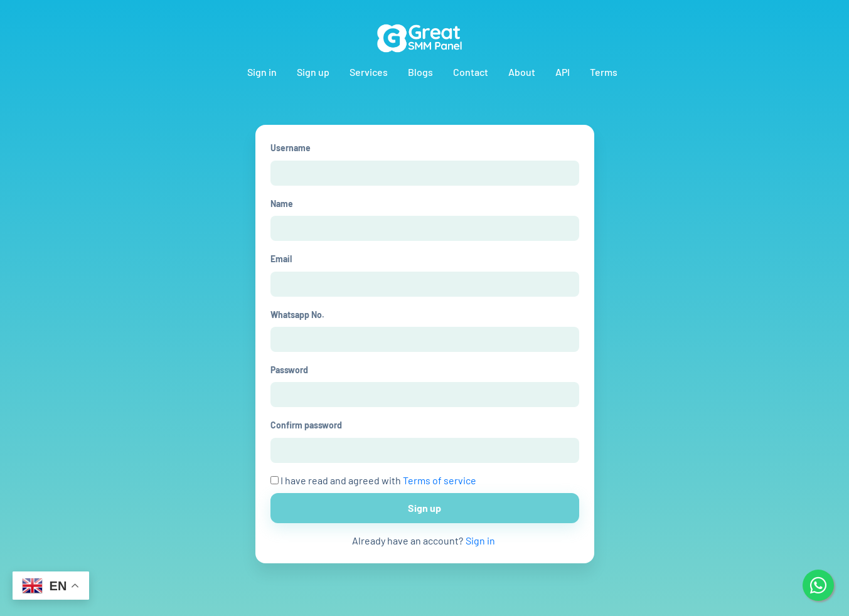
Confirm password (306, 425)
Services (369, 72)
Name (282, 204)
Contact (471, 72)
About (522, 72)
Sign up (313, 72)
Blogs (420, 72)
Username (291, 148)
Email (281, 259)
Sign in (262, 72)
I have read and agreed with (373, 480)
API (563, 72)
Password (289, 370)
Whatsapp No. (297, 315)
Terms (604, 72)
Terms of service (440, 480)
